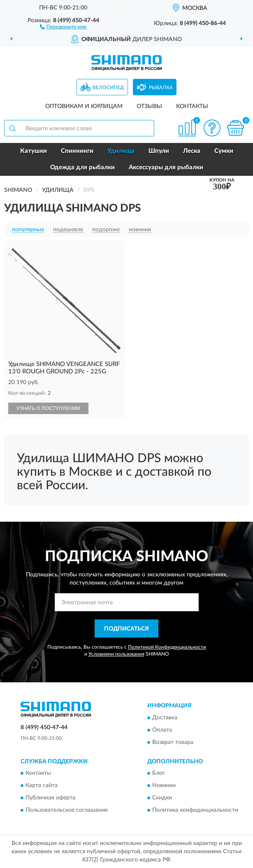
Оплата (162, 730)
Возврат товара (173, 742)
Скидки (162, 798)
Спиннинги (77, 151)
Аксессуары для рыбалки (166, 167)
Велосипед (108, 87)
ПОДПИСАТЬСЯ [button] (126, 629)
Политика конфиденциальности (195, 810)
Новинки (164, 786)
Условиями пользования (116, 654)
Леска (192, 151)
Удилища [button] (121, 151)
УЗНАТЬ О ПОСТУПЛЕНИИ (48, 408)
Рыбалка (161, 87)
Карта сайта (42, 786)
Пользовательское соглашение (67, 810)
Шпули (159, 151)
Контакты (192, 106)
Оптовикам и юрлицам (84, 106)
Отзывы (149, 106)
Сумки (224, 151)
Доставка (165, 718)
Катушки (34, 151)
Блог (159, 774)
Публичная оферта (50, 798)
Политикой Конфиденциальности (167, 647)
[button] (63, 26)
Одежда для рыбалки (82, 167)
